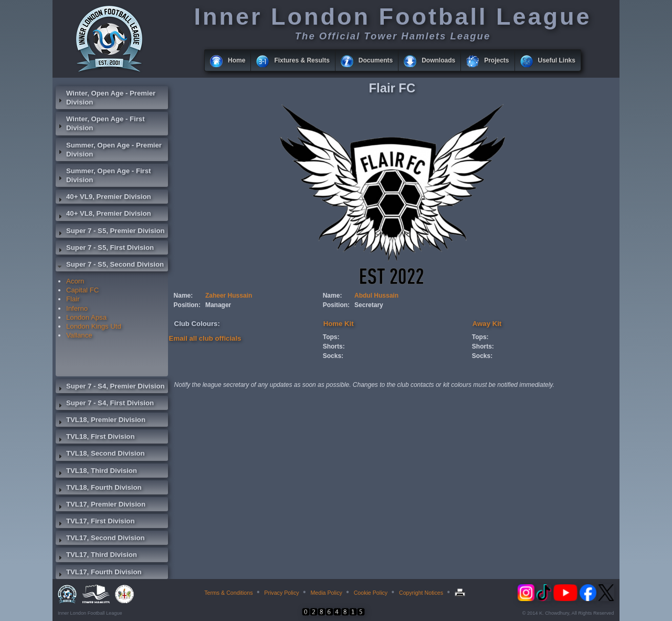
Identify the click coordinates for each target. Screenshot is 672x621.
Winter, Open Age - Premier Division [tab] (106, 98)
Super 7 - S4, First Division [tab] (105, 404)
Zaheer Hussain (229, 296)
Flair (73, 299)
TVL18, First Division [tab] (95, 438)
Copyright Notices (421, 593)
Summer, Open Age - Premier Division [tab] (109, 150)
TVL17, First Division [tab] (95, 522)
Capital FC (82, 290)
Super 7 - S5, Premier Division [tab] (110, 232)
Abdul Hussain (376, 296)
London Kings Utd (94, 326)
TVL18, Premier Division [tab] (101, 421)
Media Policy (326, 593)
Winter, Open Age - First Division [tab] (100, 123)
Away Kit (487, 324)
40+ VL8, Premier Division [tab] (103, 215)
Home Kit (339, 324)
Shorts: (334, 346)
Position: (187, 305)
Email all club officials (205, 338)
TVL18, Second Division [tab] (100, 455)
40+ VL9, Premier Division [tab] (103, 198)
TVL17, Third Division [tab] (96, 556)
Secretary (369, 305)
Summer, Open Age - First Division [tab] (103, 175)
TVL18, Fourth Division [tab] (99, 489)
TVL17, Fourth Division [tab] (99, 573)
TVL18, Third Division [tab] (96, 472)
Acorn (75, 281)
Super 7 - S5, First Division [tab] (105, 249)
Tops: (331, 337)
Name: (183, 296)
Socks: (333, 356)
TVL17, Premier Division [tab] (101, 506)
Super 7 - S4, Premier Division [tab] (110, 387)
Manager (218, 305)
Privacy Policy (281, 593)
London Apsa (86, 317)
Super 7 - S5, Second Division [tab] (110, 266)
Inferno (77, 308)
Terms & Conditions (228, 593)
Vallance (79, 335)
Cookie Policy (371, 593)
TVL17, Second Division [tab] (100, 539)
